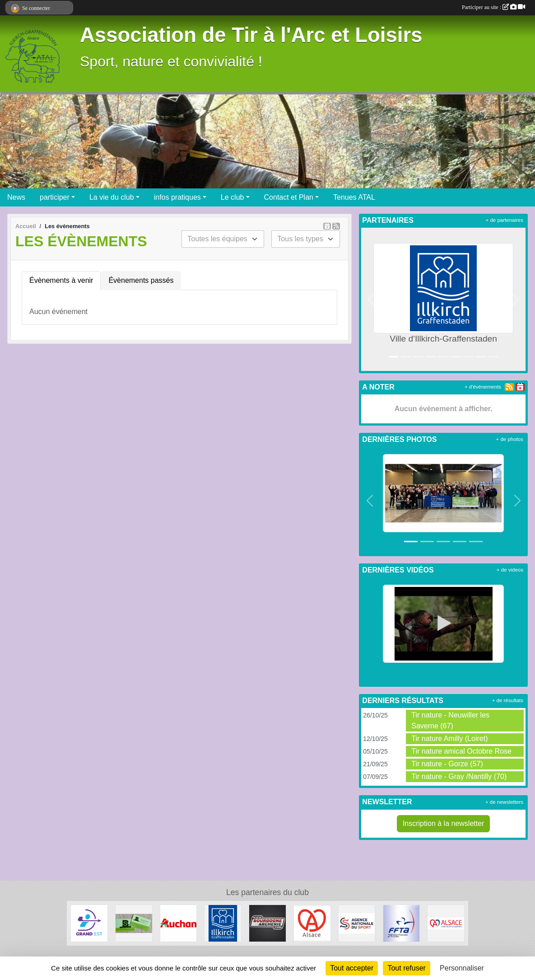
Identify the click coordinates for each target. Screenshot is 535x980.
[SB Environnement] (134, 923)
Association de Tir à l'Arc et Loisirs (251, 35)
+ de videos (510, 570)
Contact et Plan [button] (289, 197)
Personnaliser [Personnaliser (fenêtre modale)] (462, 968)
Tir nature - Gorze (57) (447, 764)
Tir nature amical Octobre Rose (461, 751)
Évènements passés (141, 280)
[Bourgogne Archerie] (267, 923)
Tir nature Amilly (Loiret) (449, 739)
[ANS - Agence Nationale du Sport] (357, 923)
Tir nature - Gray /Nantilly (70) (459, 776)
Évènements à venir (61, 280)
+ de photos (510, 439)
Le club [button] (233, 197)
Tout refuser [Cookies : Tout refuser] (406, 968)
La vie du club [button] (112, 197)
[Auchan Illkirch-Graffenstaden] (179, 923)
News (16, 197)
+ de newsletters (504, 802)
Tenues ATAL (354, 197)
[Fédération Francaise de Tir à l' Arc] (401, 923)
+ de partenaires (505, 220)
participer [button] (55, 197)
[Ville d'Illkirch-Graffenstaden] (223, 923)
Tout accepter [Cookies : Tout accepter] (352, 968)
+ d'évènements (483, 387)
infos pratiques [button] (177, 197)
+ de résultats (508, 700)
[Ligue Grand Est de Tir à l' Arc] (89, 923)
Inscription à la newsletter (444, 823)
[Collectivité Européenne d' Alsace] (446, 923)
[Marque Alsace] (312, 923)
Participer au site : (493, 7)
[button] (371, 299)
